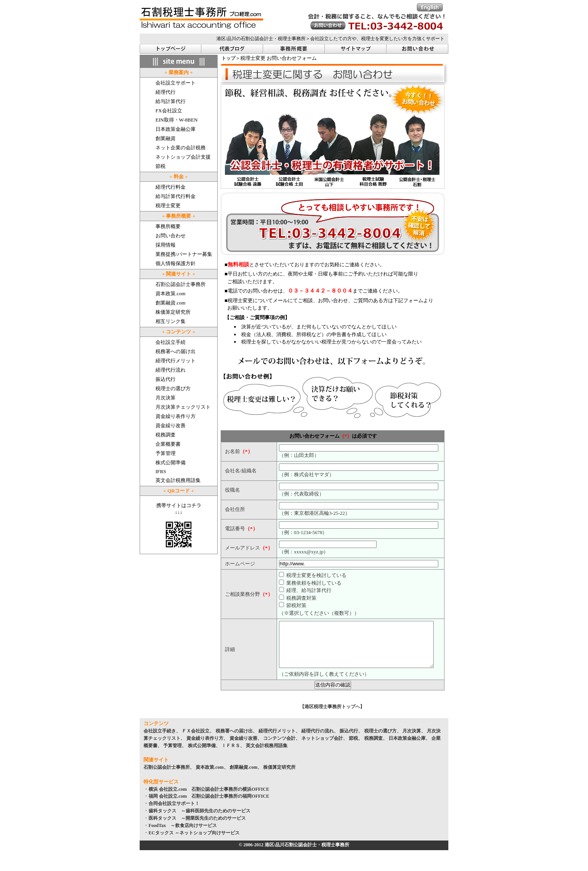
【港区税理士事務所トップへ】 (332, 716)
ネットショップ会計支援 (183, 157)
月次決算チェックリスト (183, 407)
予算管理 (166, 453)
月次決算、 (414, 740)
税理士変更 (168, 205)
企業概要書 (168, 444)
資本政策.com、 (212, 776)
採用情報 (166, 245)
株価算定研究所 (173, 312)
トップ (228, 58)
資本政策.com (171, 293)
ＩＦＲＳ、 (233, 755)
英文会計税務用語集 (178, 480)
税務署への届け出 (176, 351)
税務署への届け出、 (237, 740)
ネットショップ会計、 (324, 748)
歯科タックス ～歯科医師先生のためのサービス (199, 820)
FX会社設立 (169, 111)
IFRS (161, 471)
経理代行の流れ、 (320, 740)
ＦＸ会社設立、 (198, 740)
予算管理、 (175, 755)
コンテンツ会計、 (282, 748)
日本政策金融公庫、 (409, 748)
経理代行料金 (171, 187)
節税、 (356, 748)
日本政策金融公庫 (176, 129)
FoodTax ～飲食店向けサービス (183, 835)
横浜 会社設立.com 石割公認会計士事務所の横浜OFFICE (209, 798)
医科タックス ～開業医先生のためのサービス (197, 827)
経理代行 (166, 92)
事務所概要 (168, 226)
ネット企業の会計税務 (181, 148)
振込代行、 (351, 740)
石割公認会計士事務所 (181, 284)
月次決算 (166, 398)
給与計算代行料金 (176, 196)
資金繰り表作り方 (176, 416)
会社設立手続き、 (162, 740)
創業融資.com (171, 303)
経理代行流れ (171, 370)
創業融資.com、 (246, 776)
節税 (161, 166)
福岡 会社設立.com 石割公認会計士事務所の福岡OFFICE (209, 805)
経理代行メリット (176, 361)
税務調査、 (376, 748)
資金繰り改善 (171, 425)
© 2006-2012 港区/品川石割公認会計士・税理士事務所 (294, 854)
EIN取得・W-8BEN (177, 120)
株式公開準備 (171, 463)
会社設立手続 (171, 342)
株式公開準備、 (204, 755)
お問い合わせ (171, 236)
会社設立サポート (176, 83)
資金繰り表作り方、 (207, 748)
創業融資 (166, 138)
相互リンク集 (171, 321)
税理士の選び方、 (383, 740)
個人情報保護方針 (176, 263)
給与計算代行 (171, 101)
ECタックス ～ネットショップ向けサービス (194, 842)
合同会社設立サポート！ (174, 813)
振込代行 (166, 379)
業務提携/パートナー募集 (184, 254)
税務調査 (166, 435)
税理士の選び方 (173, 388)
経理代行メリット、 (279, 740)
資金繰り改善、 (246, 748)
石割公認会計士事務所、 (169, 776)
